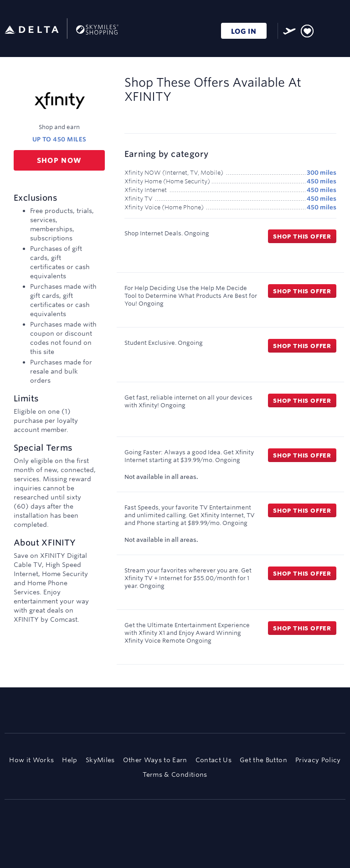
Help (69, 760)
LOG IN (244, 31)
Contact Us (214, 760)
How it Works (31, 760)
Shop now (59, 160)
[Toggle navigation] (339, 30)
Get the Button (263, 760)
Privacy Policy (318, 760)
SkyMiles (100, 760)
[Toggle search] (324, 29)
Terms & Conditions (175, 774)
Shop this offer (302, 236)
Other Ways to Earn (155, 760)
